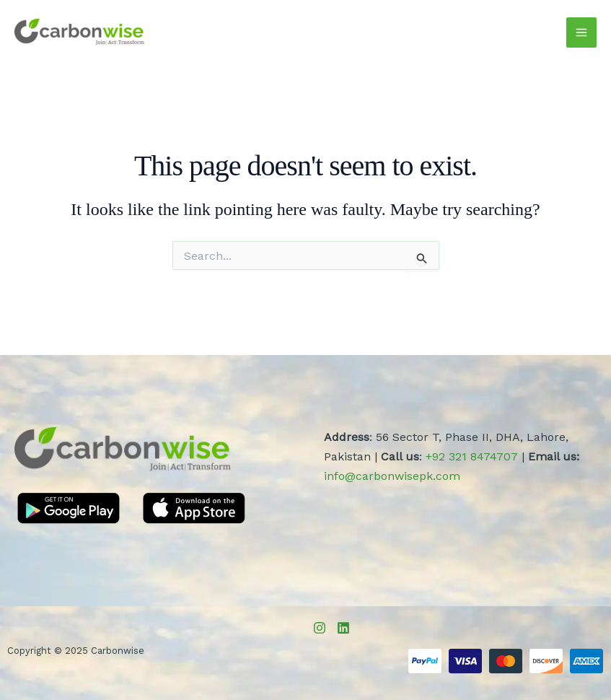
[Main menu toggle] (581, 32)
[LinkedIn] (343, 628)
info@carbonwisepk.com (392, 476)
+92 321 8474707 (472, 456)
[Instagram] (320, 628)
